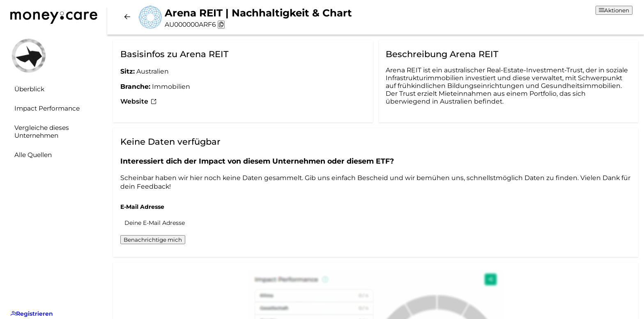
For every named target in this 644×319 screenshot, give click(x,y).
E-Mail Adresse (142, 207)
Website (138, 101)
